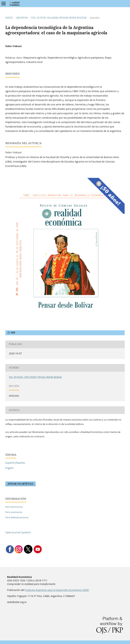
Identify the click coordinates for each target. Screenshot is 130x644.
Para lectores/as (14, 507)
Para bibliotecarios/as (17, 517)
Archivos (22, 18)
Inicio (9, 18)
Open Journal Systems (18, 532)
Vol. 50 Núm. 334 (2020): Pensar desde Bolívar (59, 18)
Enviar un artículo (20, 484)
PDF (13, 333)
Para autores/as (14, 512)
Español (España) (15, 463)
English (9, 468)
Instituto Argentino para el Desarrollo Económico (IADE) (57, 590)
